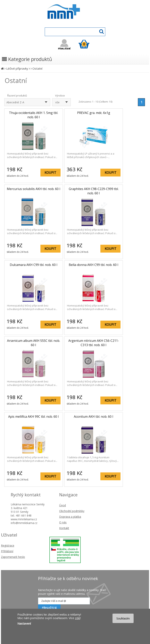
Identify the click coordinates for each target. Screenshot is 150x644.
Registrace (8, 545)
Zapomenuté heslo (13, 557)
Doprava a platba (70, 517)
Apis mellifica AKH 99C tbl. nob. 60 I (33, 417)
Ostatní (37, 68)
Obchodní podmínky (72, 511)
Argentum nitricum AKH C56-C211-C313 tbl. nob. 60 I (94, 343)
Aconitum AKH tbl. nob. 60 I (94, 417)
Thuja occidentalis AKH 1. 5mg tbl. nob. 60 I (33, 115)
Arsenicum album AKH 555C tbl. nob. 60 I (33, 343)
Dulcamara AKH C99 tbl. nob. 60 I (34, 265)
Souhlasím (123, 618)
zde (78, 618)
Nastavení (24, 623)
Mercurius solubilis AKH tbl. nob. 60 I (34, 189)
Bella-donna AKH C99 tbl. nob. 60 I (94, 265)
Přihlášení (7, 551)
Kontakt (64, 528)
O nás (63, 522)
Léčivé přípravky (17, 68)
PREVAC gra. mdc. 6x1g (94, 113)
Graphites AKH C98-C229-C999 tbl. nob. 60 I (94, 191)
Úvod (62, 505)
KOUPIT (50, 173)
